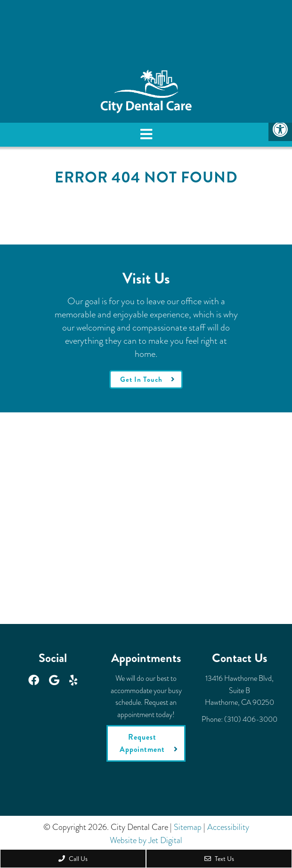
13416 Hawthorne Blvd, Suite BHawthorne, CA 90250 (239, 690)
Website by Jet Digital (146, 840)
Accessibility (228, 827)
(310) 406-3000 (251, 719)
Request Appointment (142, 743)
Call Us (73, 859)
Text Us (219, 859)
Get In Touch (141, 379)
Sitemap (188, 827)
